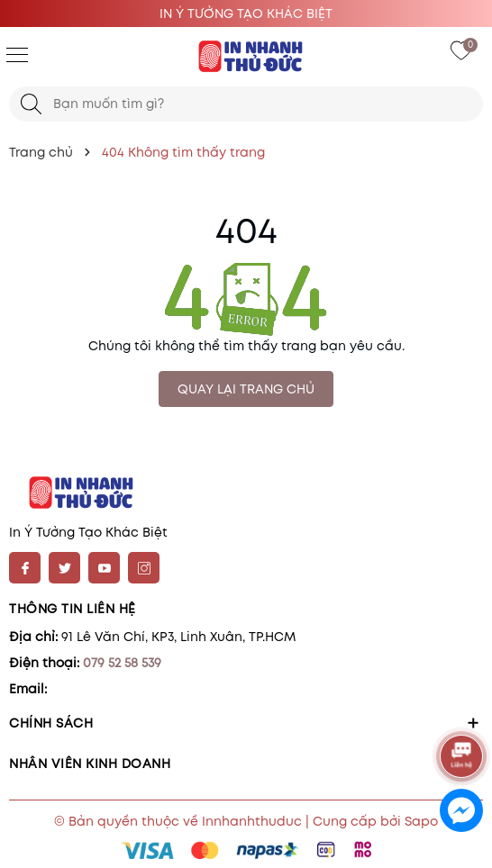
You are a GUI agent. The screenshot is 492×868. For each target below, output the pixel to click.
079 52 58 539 (122, 663)
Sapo (421, 821)
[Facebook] (25, 568)
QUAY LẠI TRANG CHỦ (246, 389)
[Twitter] (64, 568)
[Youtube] (104, 568)
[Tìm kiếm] (31, 104)
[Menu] (17, 54)
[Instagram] (144, 568)
